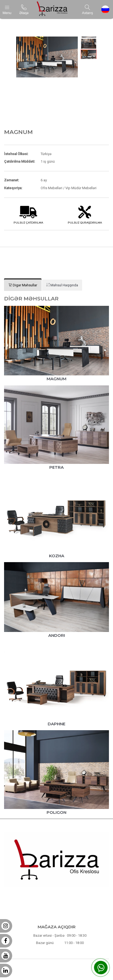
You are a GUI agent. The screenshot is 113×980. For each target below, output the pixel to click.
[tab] (23, 285)
